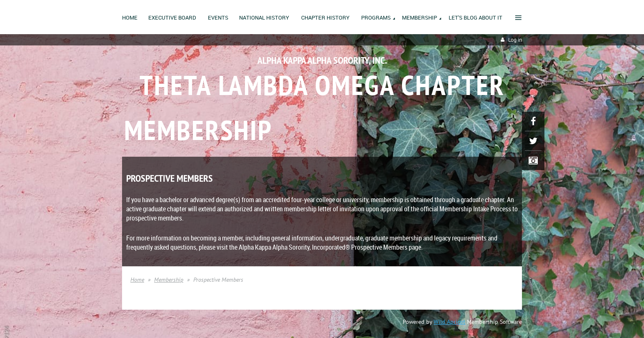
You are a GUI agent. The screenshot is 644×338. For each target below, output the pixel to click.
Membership (169, 280)
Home (137, 280)
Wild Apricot (449, 322)
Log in (515, 40)
